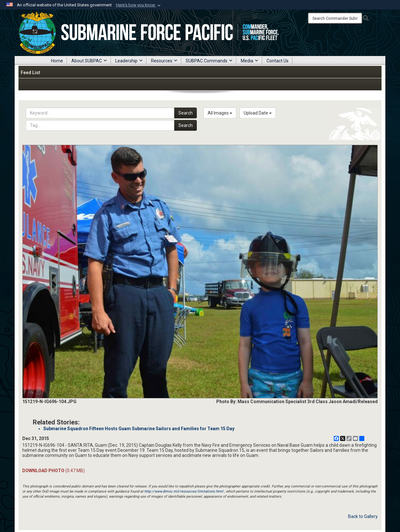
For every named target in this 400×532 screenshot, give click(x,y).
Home (57, 61)
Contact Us (278, 61)
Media (250, 61)
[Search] (335, 18)
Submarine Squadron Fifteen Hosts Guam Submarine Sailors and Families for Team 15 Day (139, 429)
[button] (139, 5)
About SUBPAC (89, 61)
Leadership (129, 61)
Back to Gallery (363, 516)
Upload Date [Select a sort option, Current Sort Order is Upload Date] (258, 113)
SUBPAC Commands (209, 61)
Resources (164, 61)
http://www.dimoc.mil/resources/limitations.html (184, 491)
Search (186, 113)
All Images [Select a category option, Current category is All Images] (220, 113)
